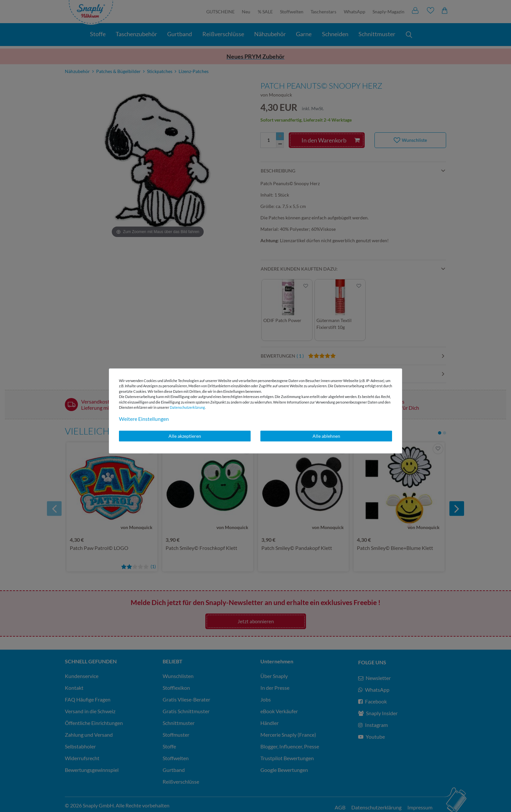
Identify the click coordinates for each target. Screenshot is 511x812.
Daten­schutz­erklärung (187, 407)
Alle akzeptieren (185, 436)
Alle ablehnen (326, 436)
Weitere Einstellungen (144, 419)
